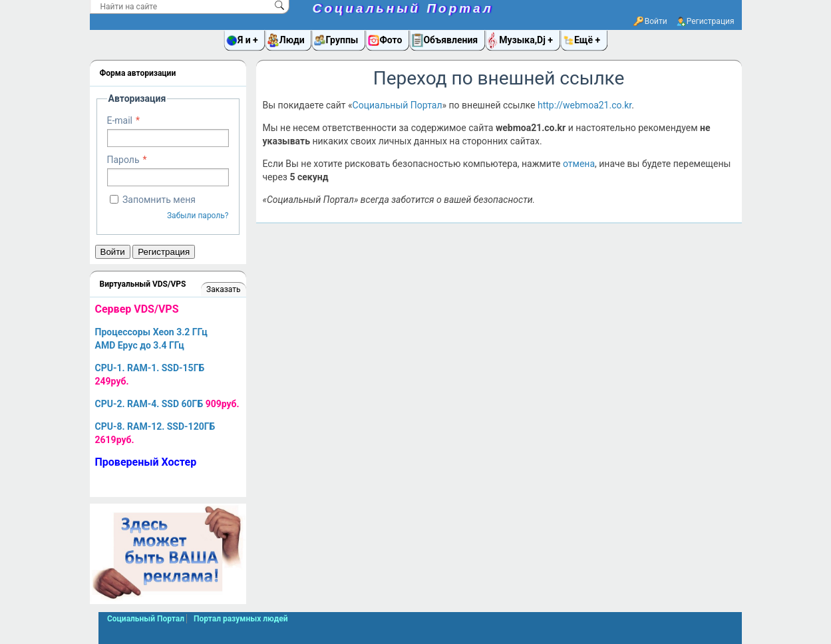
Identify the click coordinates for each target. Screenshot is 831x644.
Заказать (223, 289)
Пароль (123, 160)
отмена (579, 164)
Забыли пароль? (198, 216)
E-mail (120, 120)
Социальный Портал (403, 8)
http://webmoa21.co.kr (584, 105)
